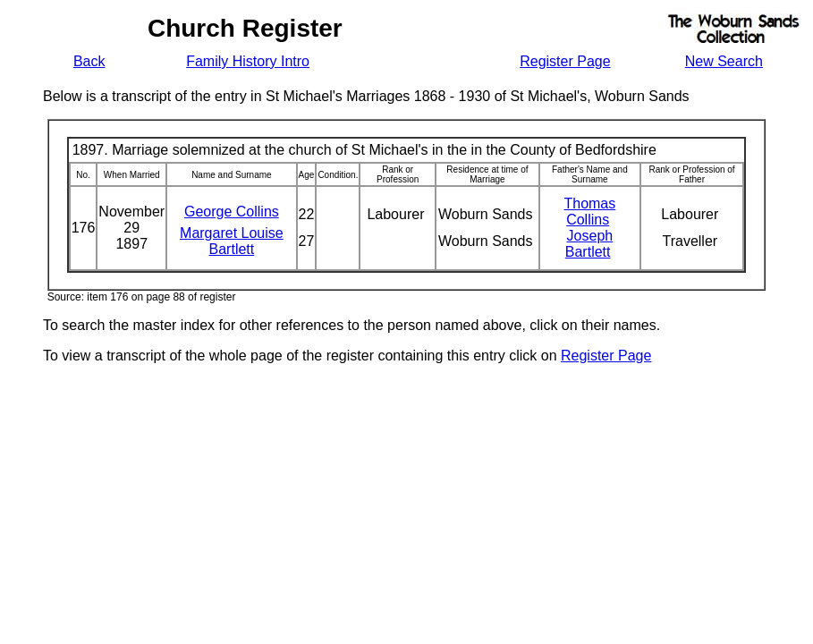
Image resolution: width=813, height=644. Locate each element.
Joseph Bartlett (589, 244)
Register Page (565, 61)
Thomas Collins (589, 212)
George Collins (232, 212)
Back (89, 61)
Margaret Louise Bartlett (232, 241)
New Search (724, 61)
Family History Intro (248, 61)
